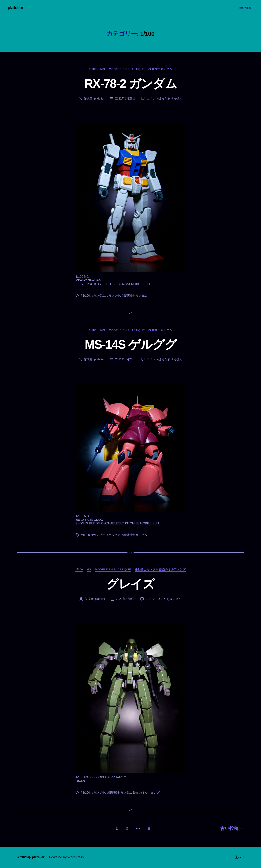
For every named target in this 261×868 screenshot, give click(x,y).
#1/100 (85, 296)
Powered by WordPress (66, 857)
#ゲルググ (113, 535)
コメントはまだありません (164, 98)
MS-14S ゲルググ (130, 345)
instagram (246, 7)
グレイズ (130, 584)
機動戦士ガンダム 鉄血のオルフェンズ (160, 569)
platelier (15, 8)
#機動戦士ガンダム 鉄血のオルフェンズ (133, 793)
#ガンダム (98, 296)
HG (89, 569)
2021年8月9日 (125, 599)
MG (103, 69)
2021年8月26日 (125, 359)
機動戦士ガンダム (160, 69)
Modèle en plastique (127, 69)
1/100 (93, 69)
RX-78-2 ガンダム (130, 84)
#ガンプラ (113, 296)
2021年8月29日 (125, 98)
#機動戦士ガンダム (134, 296)
